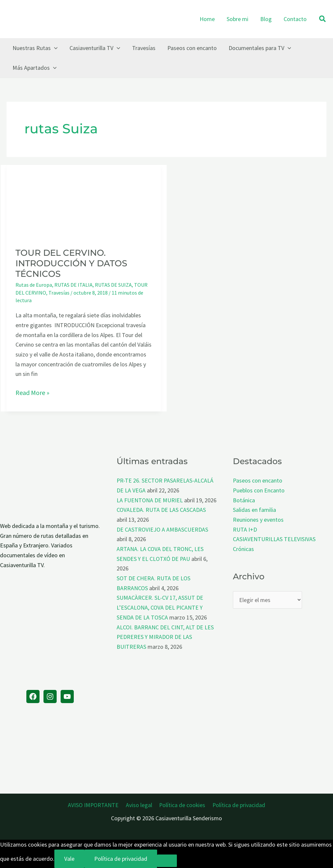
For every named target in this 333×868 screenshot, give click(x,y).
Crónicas (243, 549)
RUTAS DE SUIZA (113, 285)
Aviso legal (139, 805)
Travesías (59, 293)
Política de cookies (182, 805)
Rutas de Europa (34, 285)
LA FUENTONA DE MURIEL (150, 500)
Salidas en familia (254, 510)
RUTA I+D (245, 529)
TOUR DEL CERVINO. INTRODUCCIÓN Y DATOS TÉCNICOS (71, 263)
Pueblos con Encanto (259, 490)
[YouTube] (67, 697)
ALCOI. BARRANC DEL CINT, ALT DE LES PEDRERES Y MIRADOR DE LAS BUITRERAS (165, 637)
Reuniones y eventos (258, 520)
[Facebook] (33, 697)
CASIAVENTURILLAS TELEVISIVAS (274, 539)
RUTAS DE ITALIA (73, 285)
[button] (323, 19)
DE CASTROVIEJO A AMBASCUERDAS (162, 529)
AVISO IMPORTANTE (95, 805)
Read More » (32, 393)
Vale (69, 859)
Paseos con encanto (258, 480)
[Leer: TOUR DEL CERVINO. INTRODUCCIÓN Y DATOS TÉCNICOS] (84, 201)
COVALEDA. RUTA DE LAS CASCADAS (161, 510)
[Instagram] (50, 697)
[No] (167, 861)
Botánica (244, 500)
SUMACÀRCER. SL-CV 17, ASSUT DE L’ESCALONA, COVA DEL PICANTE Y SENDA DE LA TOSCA (160, 607)
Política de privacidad (238, 805)
